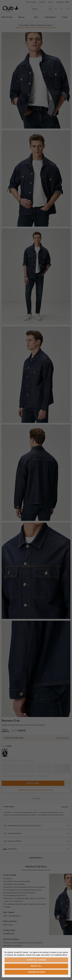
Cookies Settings (36, 972)
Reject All (36, 966)
